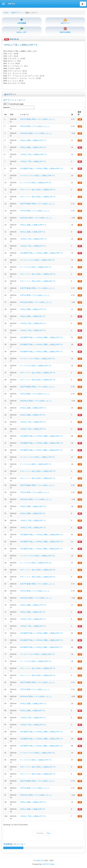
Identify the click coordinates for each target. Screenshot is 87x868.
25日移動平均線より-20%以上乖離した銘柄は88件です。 (42, 746)
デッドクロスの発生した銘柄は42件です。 (37, 267)
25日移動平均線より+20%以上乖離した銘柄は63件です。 (42, 168)
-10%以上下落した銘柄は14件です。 (34, 154)
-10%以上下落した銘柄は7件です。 (34, 816)
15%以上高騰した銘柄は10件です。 (34, 147)
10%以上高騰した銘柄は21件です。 (34, 140)
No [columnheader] (6, 114)
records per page (13, 104)
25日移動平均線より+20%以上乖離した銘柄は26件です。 (42, 344)
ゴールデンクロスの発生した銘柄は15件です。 (38, 176)
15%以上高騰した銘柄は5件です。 (33, 316)
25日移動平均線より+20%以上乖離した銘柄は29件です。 (42, 443)
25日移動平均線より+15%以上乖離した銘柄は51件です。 (42, 337)
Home (6, 13)
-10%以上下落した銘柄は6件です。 (34, 323)
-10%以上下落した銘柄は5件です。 (34, 422)
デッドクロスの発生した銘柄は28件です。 (37, 661)
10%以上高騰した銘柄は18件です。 (34, 506)
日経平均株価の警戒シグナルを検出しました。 (38, 119)
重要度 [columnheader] (79, 113)
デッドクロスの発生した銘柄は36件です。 (37, 464)
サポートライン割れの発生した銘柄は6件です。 (39, 281)
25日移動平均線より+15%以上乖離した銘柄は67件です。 (42, 732)
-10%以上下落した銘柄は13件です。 (34, 239)
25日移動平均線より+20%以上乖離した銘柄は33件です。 (42, 640)
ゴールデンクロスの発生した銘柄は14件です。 (38, 556)
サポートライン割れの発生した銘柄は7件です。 (39, 197)
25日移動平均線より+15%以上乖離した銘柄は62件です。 (42, 633)
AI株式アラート (17, 13)
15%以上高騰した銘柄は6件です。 (33, 513)
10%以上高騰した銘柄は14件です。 (34, 802)
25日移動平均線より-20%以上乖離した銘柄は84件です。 (42, 647)
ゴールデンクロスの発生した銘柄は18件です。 (38, 654)
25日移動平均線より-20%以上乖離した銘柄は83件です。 (42, 549)
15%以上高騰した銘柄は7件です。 (33, 415)
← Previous (39, 833)
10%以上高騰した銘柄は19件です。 (34, 225)
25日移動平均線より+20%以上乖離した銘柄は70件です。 (42, 253)
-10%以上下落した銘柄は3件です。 (34, 161)
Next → (50, 833)
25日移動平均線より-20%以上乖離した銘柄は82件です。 (42, 450)
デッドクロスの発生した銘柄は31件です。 (37, 183)
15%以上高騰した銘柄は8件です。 (33, 809)
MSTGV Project (49, 864)
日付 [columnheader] (12, 114)
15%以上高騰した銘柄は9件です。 (33, 232)
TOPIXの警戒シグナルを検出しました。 (36, 126)
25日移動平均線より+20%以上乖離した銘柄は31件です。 (42, 542)
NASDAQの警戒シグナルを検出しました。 (37, 133)
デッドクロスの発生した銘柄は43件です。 (37, 366)
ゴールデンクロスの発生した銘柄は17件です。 (38, 457)
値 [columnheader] (72, 114)
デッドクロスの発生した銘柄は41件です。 (37, 563)
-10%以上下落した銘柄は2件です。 (34, 246)
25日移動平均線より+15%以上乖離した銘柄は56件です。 (42, 436)
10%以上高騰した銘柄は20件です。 (34, 408)
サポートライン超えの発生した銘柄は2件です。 (39, 190)
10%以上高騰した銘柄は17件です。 (34, 309)
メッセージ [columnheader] (24, 114)
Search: (19, 107)
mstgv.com (40, 860)
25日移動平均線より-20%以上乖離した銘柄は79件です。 (42, 351)
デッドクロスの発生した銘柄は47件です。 (37, 760)
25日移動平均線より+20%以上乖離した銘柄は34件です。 (42, 739)
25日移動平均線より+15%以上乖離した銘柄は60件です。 (42, 535)
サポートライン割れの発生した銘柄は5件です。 (39, 380)
